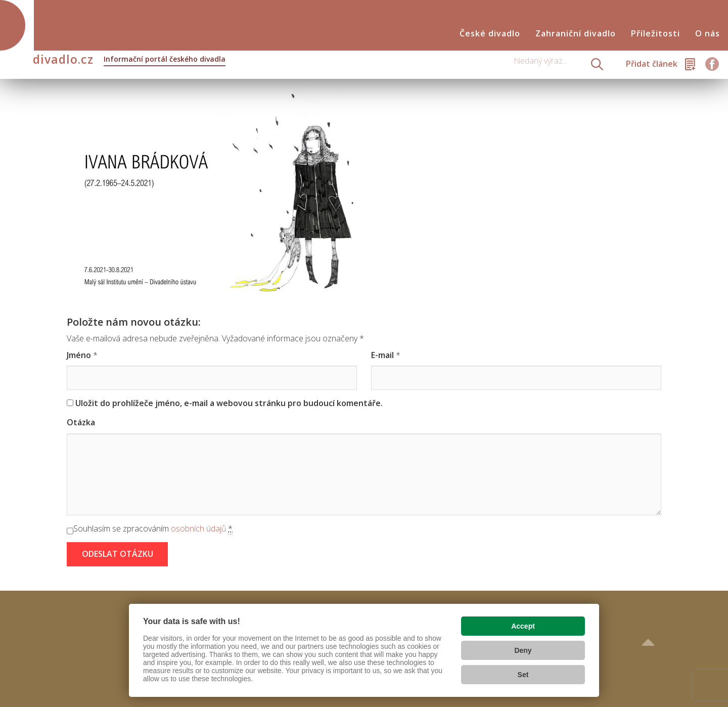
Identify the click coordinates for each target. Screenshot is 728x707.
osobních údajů (198, 528)
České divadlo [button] (490, 34)
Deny (523, 650)
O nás (708, 34)
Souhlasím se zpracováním (153, 529)
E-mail (382, 355)
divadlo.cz (129, 60)
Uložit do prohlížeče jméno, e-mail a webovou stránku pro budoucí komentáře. (229, 403)
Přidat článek (652, 64)
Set (523, 675)
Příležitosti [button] (655, 34)
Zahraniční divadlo (576, 34)
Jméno (79, 355)
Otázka (81, 422)
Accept (523, 626)
